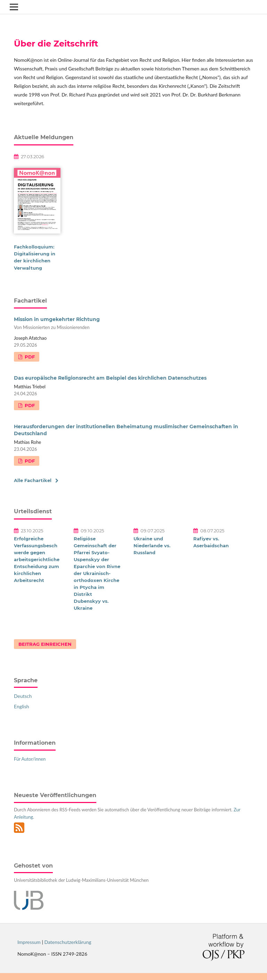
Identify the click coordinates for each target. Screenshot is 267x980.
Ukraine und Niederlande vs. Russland (152, 546)
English (22, 706)
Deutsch (23, 696)
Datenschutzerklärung (68, 942)
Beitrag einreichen (45, 644)
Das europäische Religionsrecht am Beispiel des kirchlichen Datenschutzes (110, 378)
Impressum (29, 942)
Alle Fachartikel (33, 480)
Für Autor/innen (30, 759)
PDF (29, 357)
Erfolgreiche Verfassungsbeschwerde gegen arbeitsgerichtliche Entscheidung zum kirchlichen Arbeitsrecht (37, 559)
